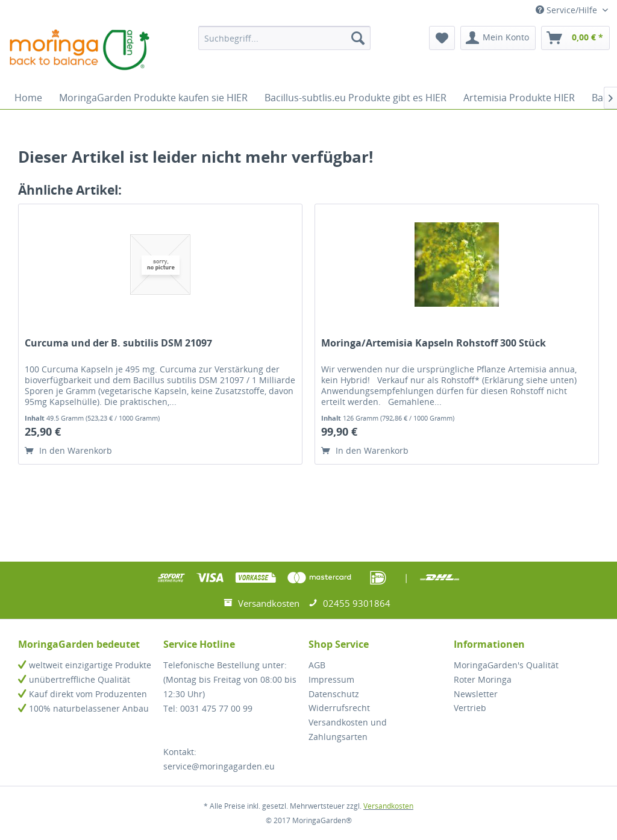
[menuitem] (285, 38)
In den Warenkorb (68, 450)
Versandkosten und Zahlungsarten (348, 729)
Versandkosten (388, 806)
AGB (317, 665)
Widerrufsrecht (339, 708)
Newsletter (476, 694)
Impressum (331, 679)
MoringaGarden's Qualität (506, 665)
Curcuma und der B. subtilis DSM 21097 (118, 343)
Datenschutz (334, 694)
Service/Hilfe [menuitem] (568, 10)
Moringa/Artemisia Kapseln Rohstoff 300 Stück (434, 343)
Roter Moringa (483, 679)
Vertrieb (470, 708)
